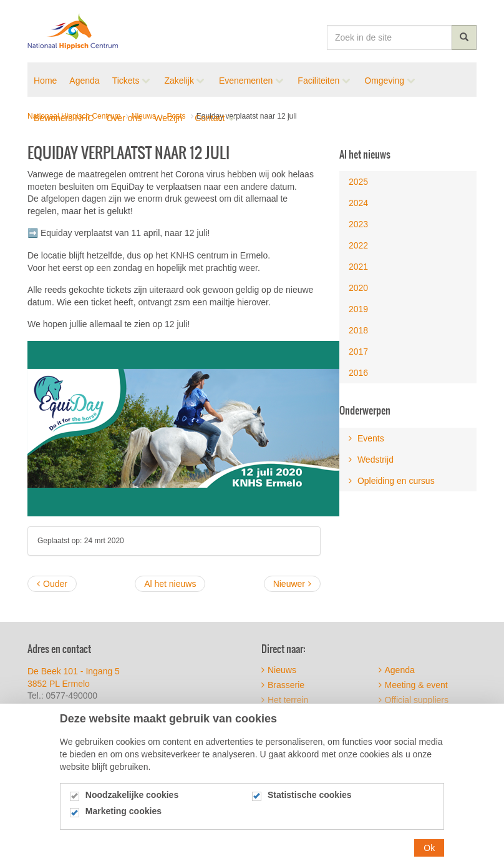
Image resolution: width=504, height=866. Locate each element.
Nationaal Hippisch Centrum (73, 31)
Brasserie (283, 685)
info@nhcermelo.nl (84, 708)
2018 (358, 330)
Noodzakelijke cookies (132, 806)
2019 (358, 309)
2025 (358, 182)
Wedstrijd (371, 460)
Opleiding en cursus (392, 481)
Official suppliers (414, 700)
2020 (358, 288)
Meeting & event (413, 685)
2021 (358, 267)
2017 (358, 352)
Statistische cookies (310, 806)
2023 (358, 224)
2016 (358, 373)
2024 (358, 203)
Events (366, 438)
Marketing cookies (124, 823)
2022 (358, 245)
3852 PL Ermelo (59, 684)
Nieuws (279, 670)
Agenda (397, 670)
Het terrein (285, 700)
